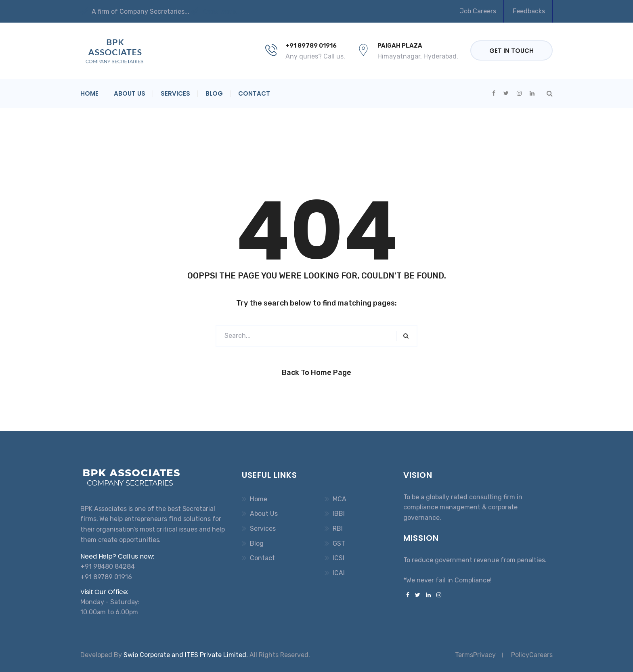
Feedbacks (529, 11)
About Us (130, 93)
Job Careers (478, 11)
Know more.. (215, 12)
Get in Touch (511, 51)
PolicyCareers (532, 655)
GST (339, 543)
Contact (254, 93)
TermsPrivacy (475, 655)
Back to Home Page (316, 373)
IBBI (339, 514)
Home (89, 93)
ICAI (339, 573)
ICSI (339, 558)
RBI (338, 529)
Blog (214, 93)
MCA (340, 499)
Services (175, 93)
